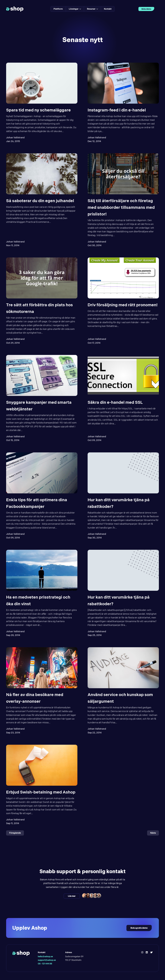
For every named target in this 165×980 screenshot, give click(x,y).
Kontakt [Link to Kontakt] (108, 9)
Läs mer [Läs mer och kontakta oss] (72, 896)
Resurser (92, 9)
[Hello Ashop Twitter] (151, 952)
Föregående (15, 833)
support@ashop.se (47, 960)
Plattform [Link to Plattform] (58, 9)
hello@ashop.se (45, 956)
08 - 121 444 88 (45, 964)
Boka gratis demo (139, 928)
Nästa (153, 833)
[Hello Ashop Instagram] (142, 952)
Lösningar (75, 9)
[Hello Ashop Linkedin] (147, 952)
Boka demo (146, 9)
